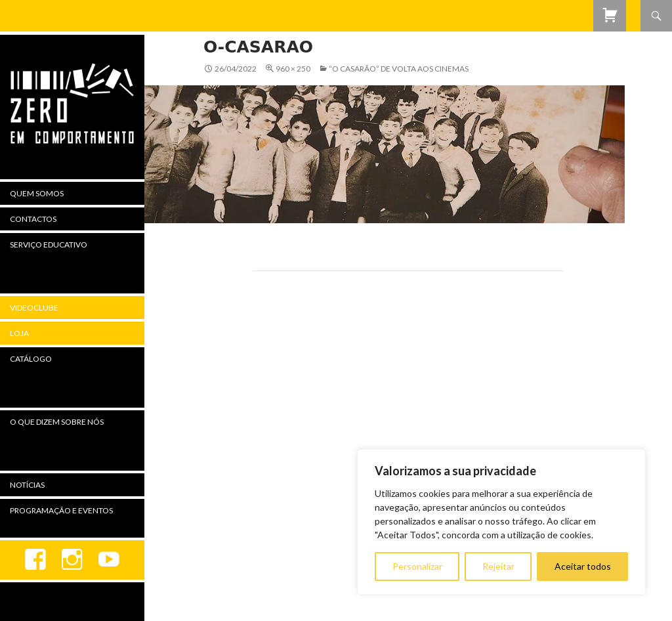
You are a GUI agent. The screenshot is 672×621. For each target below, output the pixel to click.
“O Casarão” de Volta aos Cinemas (399, 69)
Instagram (72, 560)
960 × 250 (293, 69)
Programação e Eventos (61, 510)
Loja (19, 333)
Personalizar (417, 566)
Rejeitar (498, 566)
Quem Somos (37, 193)
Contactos (33, 219)
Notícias (27, 485)
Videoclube (34, 308)
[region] (501, 522)
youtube (109, 560)
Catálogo (31, 359)
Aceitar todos (583, 566)
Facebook (35, 560)
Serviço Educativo (49, 245)
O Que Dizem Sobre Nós (57, 422)
